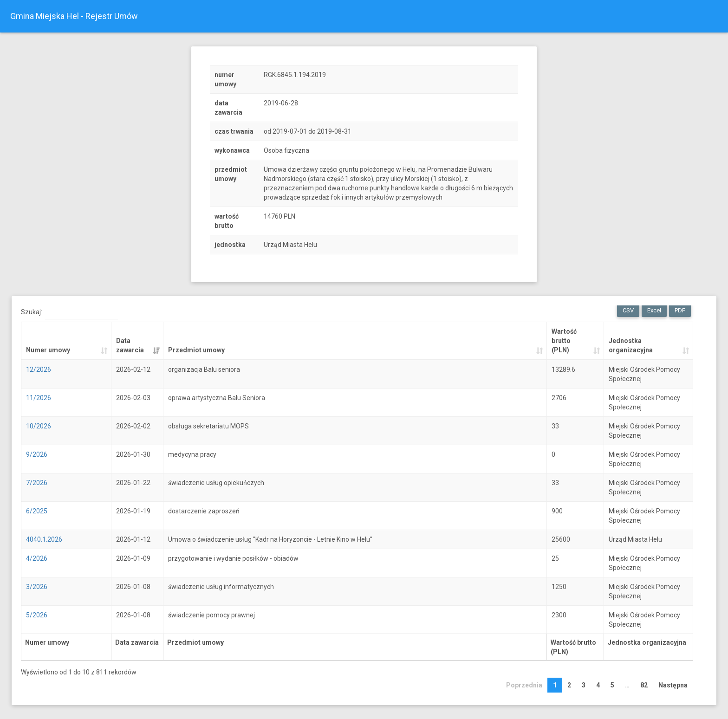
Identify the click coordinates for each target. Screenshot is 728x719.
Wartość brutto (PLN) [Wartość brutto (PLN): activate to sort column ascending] (564, 341)
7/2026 (37, 483)
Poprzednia (524, 685)
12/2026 (39, 369)
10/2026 (39, 426)
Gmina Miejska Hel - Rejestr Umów (74, 16)
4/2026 (37, 558)
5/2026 (37, 615)
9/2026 (37, 454)
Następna (673, 685)
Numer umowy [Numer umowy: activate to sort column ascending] (48, 350)
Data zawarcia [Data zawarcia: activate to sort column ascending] (130, 345)
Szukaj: (69, 312)
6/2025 (37, 511)
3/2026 (37, 587)
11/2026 (39, 398)
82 (644, 685)
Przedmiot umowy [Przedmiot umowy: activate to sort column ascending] (196, 350)
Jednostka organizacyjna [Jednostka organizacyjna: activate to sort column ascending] (631, 345)
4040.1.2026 (44, 539)
